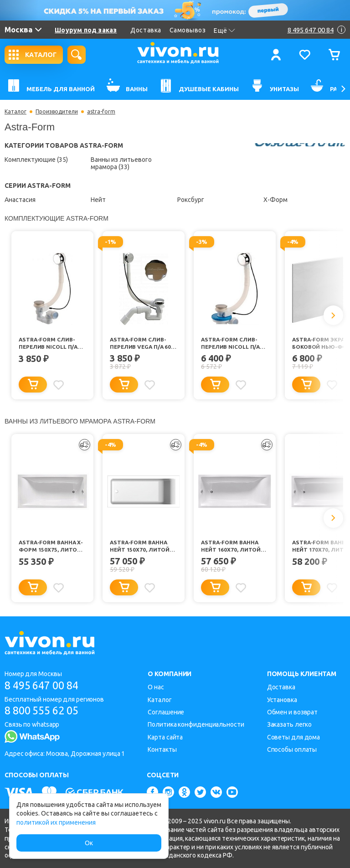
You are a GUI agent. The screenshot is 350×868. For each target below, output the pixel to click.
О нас (156, 687)
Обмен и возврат (293, 712)
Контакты (162, 749)
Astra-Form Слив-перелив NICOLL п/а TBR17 (231, 344)
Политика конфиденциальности (196, 725)
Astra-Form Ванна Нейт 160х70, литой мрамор (231, 547)
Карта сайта (165, 737)
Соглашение (166, 712)
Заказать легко (290, 725)
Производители (57, 112)
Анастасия (20, 200)
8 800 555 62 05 (45, 711)
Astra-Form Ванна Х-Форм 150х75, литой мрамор (51, 547)
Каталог (15, 112)
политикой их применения (56, 822)
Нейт (98, 200)
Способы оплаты (292, 749)
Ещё (224, 31)
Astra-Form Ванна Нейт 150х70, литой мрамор (140, 547)
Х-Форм (275, 200)
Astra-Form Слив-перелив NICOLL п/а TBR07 (49, 344)
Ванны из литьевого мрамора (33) (121, 163)
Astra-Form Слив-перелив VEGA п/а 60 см (142, 344)
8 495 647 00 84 (45, 685)
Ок (89, 843)
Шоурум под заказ (86, 30)
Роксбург (191, 200)
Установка (282, 700)
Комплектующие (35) (36, 160)
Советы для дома (294, 737)
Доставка (146, 30)
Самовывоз (188, 30)
